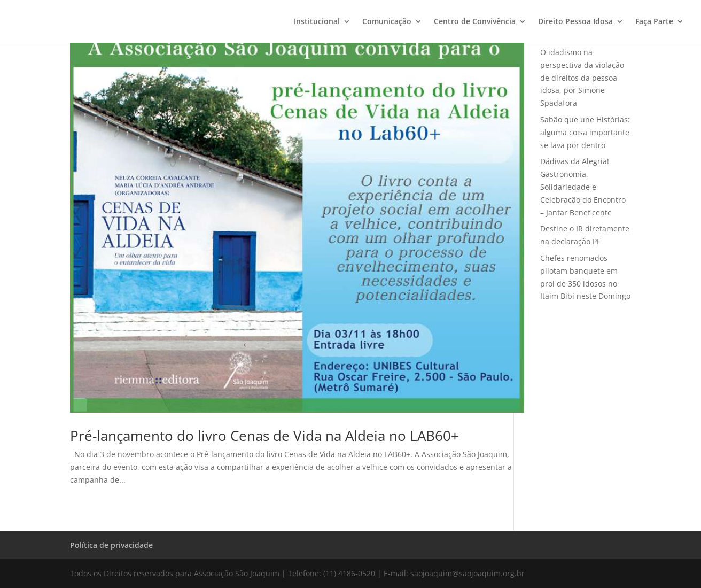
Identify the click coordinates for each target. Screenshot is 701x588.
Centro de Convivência (475, 22)
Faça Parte (654, 22)
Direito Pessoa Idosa (575, 22)
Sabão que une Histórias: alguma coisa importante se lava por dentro (585, 132)
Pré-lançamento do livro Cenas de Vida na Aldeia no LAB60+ (264, 436)
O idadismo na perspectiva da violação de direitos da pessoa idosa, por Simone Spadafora (582, 78)
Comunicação (387, 22)
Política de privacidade (111, 545)
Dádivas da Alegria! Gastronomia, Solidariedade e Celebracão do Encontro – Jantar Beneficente (583, 187)
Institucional (317, 22)
